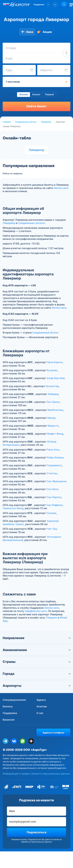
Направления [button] (36, 638)
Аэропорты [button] (36, 686)
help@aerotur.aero (36, 611)
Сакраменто (54, 465)
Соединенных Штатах (31, 223)
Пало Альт (53, 450)
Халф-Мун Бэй (56, 378)
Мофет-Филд (55, 434)
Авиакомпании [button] (36, 650)
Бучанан (52, 370)
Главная (7, 122)
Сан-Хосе (52, 489)
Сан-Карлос (54, 497)
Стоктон (52, 473)
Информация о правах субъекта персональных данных (36, 774)
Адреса (41, 700)
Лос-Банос (53, 402)
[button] (42, 5)
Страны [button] (36, 662)
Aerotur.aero (61, 188)
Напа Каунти (55, 362)
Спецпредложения (14, 700)
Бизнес (36, 95)
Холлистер (52, 386)
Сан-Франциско (56, 481)
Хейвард (53, 394)
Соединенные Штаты (26, 122)
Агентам (42, 707)
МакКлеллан (55, 410)
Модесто (53, 426)
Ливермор (46, 122)
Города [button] (36, 674)
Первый (49, 95)
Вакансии (9, 720)
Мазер (51, 418)
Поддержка (10, 713)
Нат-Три (52, 529)
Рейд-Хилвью (55, 458)
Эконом (24, 95)
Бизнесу (8, 707)
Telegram (51, 618)
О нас (40, 713)
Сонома (51, 513)
